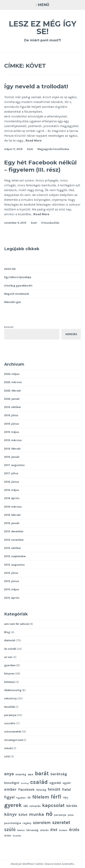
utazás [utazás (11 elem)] (44, 830)
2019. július (11, 415)
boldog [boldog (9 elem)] (25, 783)
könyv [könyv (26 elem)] (10, 814)
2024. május (12, 374)
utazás (8, 748)
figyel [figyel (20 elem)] (9, 797)
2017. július (11, 473)
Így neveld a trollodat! (36, 86)
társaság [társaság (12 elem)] (32, 830)
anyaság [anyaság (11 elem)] (21, 774)
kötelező (9, 682)
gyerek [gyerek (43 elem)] (13, 805)
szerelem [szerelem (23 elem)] (42, 823)
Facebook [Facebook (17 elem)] (26, 789)
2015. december (14, 531)
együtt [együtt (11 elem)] (67, 783)
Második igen (13, 302)
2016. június (12, 482)
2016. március (13, 507)
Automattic (68, 864)
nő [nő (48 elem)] (49, 814)
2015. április (12, 598)
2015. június (12, 581)
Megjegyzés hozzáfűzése (53, 149)
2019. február (12, 449)
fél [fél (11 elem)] (29, 798)
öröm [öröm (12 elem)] (8, 835)
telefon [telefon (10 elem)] (21, 830)
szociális (10, 723)
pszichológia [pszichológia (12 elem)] (13, 823)
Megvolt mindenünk (17, 294)
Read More (34, 141)
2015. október (13, 548)
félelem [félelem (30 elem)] (41, 797)
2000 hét (10, 269)
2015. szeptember (15, 556)
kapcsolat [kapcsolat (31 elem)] (53, 805)
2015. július (11, 573)
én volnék (10, 649)
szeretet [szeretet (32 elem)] (61, 822)
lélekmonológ (13, 690)
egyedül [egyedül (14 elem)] (55, 783)
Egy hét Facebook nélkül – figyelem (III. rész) (40, 166)
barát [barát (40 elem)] (42, 773)
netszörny (10, 698)
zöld (7, 756)
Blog (7, 632)
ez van (8, 657)
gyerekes (10, 665)
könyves (9, 674)
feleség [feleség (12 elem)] (41, 790)
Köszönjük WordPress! (22, 864)
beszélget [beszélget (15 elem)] (12, 783)
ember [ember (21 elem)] (10, 789)
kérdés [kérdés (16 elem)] (72, 806)
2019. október (13, 407)
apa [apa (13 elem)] (30, 774)
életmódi (10, 640)
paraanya (10, 715)
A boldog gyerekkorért (18, 286)
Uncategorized (13, 740)
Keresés (9, 327)
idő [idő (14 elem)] (26, 806)
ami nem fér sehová (16, 624)
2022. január (12, 399)
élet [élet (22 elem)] (54, 830)
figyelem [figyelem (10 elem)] (21, 798)
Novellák (10, 707)
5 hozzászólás (50, 223)
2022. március (13, 382)
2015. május (12, 589)
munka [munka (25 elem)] (36, 814)
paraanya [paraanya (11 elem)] (60, 815)
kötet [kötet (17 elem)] (23, 815)
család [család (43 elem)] (39, 782)
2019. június (12, 424)
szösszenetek (13, 732)
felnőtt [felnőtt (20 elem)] (54, 789)
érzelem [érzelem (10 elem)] (63, 830)
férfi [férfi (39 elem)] (56, 797)
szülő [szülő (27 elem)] (10, 830)
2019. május (12, 432)
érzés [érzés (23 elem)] (74, 830)
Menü (44, 5)
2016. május (12, 490)
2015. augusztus (14, 565)
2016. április (12, 498)
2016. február (12, 515)
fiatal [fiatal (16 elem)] (66, 790)
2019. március (13, 440)
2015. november (14, 540)
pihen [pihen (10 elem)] (71, 815)
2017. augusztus (14, 465)
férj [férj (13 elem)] (66, 798)
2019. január (12, 457)
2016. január (12, 523)
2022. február (13, 391)
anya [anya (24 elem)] (9, 774)
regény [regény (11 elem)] (27, 823)
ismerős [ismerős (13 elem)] (35, 806)
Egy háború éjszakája (18, 277)
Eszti (30, 149)
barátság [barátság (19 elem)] (59, 774)
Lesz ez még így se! (43, 28)
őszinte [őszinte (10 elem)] (17, 836)
